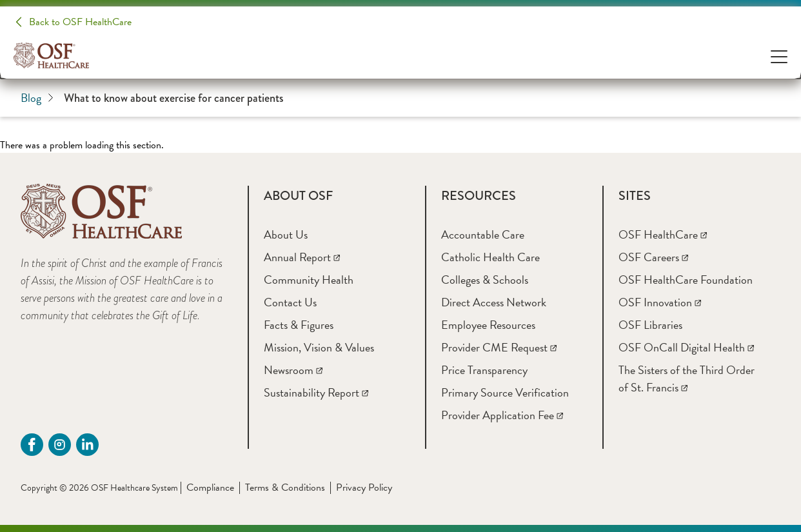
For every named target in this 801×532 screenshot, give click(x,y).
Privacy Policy (364, 488)
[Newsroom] (293, 370)
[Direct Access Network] (494, 302)
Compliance (210, 488)
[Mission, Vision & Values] (319, 347)
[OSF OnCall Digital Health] (686, 347)
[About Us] (286, 234)
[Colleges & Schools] (485, 280)
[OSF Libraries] (650, 325)
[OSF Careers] (653, 257)
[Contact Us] (290, 302)
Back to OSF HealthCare (80, 22)
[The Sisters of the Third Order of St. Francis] (687, 379)
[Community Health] (309, 280)
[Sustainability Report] (316, 392)
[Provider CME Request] (499, 347)
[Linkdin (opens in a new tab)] (87, 445)
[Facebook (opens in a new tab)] (32, 445)
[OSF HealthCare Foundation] (686, 280)
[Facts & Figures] (299, 325)
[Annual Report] (302, 257)
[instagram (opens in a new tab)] (60, 445)
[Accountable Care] (483, 234)
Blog (37, 98)
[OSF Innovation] (660, 302)
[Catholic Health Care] (490, 257)
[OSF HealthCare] (663, 234)
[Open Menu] (779, 56)
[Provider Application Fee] (502, 415)
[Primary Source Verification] (505, 392)
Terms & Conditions (285, 488)
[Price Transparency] (484, 370)
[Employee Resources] (488, 325)
